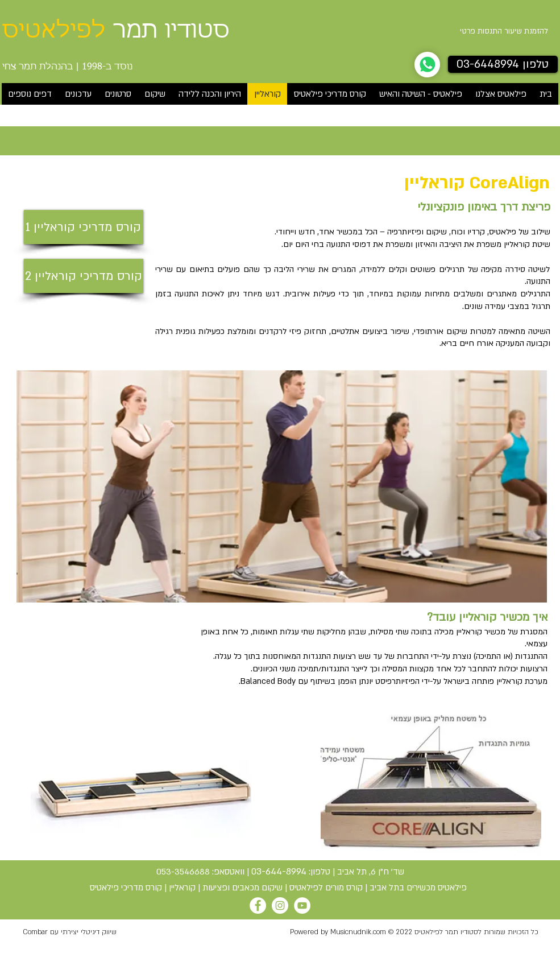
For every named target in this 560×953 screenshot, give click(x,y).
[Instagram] (280, 905)
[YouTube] (302, 905)
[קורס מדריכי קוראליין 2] (84, 276)
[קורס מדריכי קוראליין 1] (84, 227)
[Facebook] (258, 905)
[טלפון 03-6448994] (503, 64)
